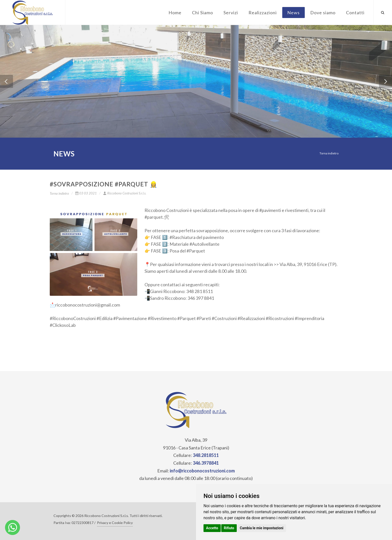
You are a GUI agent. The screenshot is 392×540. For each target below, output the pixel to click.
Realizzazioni (263, 13)
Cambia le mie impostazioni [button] (261, 528)
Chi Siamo (202, 13)
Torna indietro (329, 153)
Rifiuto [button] (229, 528)
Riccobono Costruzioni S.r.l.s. (125, 193)
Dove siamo (323, 13)
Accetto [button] (212, 528)
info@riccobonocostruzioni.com (202, 471)
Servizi (231, 13)
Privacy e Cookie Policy (115, 523)
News (293, 13)
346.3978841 (206, 463)
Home (175, 13)
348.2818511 (206, 455)
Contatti (355, 13)
